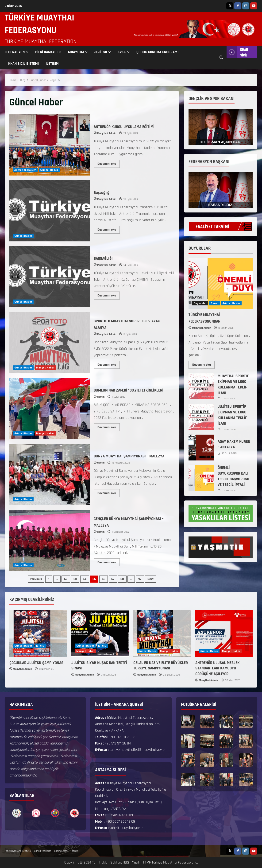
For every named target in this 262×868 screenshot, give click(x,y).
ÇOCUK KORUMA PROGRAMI (157, 52)
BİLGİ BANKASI (46, 52)
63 (75, 579)
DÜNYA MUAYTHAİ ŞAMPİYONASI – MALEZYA (50, 474)
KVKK (122, 52)
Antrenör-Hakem (25, 170)
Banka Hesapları (43, 851)
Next (150, 579)
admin (101, 397)
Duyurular (200, 303)
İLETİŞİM (52, 64)
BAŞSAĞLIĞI (50, 277)
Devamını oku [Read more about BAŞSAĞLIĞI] (109, 295)
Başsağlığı (50, 211)
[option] (17, 813)
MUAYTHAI (76, 52)
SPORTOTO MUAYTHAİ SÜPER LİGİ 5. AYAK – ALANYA (50, 343)
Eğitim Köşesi (61, 851)
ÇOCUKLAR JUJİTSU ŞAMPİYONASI (37, 663)
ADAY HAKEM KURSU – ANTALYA (201, 448)
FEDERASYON (15, 52)
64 (85, 579)
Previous (36, 579)
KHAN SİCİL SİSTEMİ (23, 64)
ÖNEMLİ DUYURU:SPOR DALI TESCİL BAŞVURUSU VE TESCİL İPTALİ (201, 478)
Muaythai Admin (107, 133)
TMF (148, 862)
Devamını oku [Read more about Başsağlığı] (109, 229)
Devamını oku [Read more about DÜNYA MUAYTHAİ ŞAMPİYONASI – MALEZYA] (109, 492)
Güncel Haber (49, 170)
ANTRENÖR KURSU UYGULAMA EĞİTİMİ (50, 145)
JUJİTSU (101, 52)
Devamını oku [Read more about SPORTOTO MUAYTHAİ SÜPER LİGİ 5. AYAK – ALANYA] (109, 364)
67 (113, 579)
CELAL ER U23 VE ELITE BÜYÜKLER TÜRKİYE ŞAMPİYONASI (161, 666)
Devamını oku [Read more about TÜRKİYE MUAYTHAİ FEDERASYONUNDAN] (203, 364)
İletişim (75, 851)
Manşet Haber (45, 368)
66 (104, 579)
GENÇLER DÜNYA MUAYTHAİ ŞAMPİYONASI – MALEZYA (50, 540)
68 (122, 579)
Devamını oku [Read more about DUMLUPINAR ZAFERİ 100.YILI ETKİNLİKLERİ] (109, 426)
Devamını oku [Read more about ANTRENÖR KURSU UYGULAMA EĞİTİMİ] (109, 163)
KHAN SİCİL (237, 52)
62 (66, 579)
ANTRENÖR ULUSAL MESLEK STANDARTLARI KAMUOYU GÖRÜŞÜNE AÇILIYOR (217, 668)
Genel (214, 303)
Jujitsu (40, 646)
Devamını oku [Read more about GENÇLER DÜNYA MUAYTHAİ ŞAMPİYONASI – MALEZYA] (109, 561)
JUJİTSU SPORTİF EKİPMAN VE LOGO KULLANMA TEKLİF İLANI (201, 417)
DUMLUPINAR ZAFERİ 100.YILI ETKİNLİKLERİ (50, 408)
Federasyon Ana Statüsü (18, 851)
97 (140, 579)
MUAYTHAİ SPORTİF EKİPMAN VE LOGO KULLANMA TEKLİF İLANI (201, 386)
